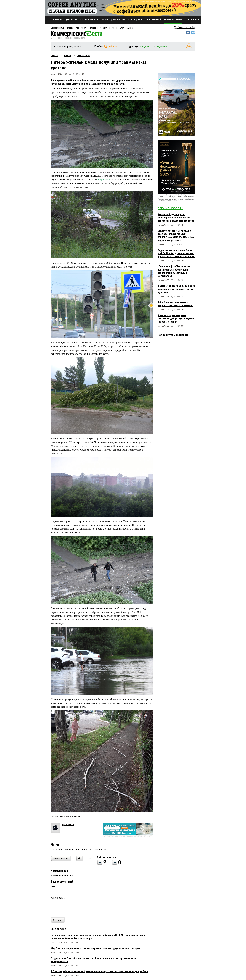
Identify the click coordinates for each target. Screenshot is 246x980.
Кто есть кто (81, 28)
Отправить (59, 920)
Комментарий (58, 898)
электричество (83, 849)
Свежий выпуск (58, 28)
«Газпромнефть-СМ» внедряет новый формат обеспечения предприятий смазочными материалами (175, 271)
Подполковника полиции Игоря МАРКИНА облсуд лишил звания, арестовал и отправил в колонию (176, 253)
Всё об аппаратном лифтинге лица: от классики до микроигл (175, 304)
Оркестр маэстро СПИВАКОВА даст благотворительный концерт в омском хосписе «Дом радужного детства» (176, 235)
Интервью (93, 28)
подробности (104, 180)
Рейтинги (113, 28)
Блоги (122, 28)
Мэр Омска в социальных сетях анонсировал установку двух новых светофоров (95, 948)
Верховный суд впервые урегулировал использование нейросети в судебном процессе (176, 218)
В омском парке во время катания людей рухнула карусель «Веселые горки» (176, 319)
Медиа (70, 28)
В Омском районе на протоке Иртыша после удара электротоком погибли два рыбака (99, 971)
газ (53, 849)
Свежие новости (170, 208)
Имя (53, 886)
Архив (130, 28)
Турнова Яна (68, 825)
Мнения (103, 28)
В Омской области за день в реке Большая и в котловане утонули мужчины (176, 289)
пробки (60, 849)
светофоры (99, 849)
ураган (69, 849)
